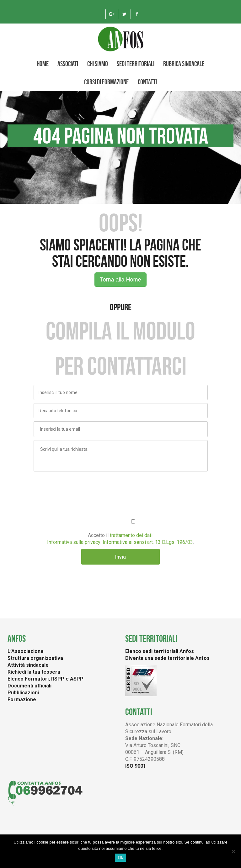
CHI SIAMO (98, 64)
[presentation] (81, 487)
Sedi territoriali (136, 64)
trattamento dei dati (131, 535)
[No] (233, 851)
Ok (121, 857)
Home (43, 64)
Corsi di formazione (106, 82)
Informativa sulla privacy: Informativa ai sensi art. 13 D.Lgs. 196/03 (120, 542)
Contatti (147, 82)
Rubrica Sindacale (184, 64)
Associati (68, 64)
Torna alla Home (120, 280)
